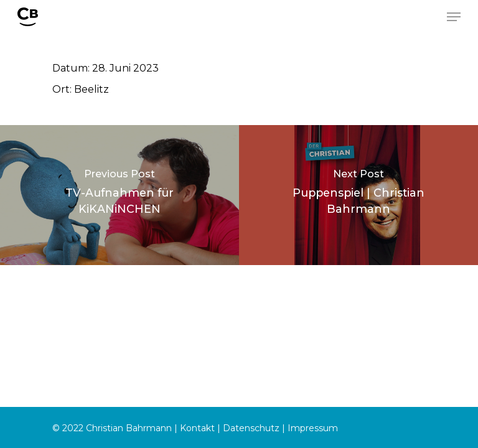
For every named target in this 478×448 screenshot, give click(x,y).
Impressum (313, 428)
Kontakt (197, 428)
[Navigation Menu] (454, 17)
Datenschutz (251, 428)
